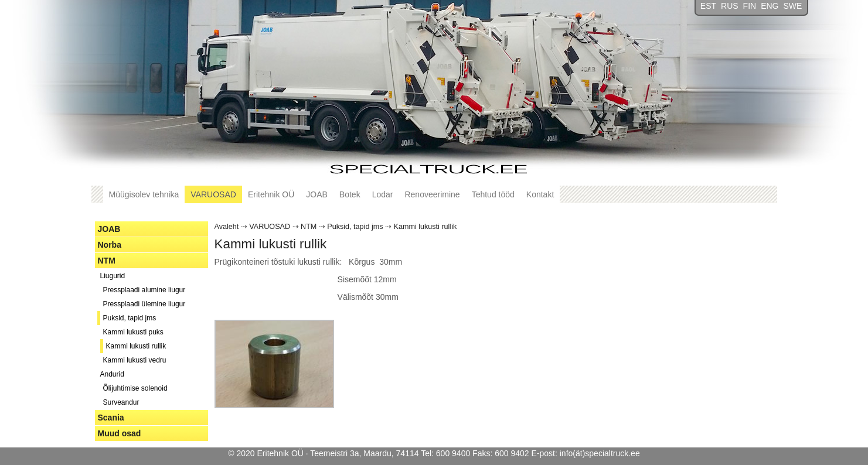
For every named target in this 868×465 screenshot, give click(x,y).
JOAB (109, 229)
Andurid (112, 374)
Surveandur (121, 402)
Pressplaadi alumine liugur (144, 290)
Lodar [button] (383, 194)
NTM (107, 261)
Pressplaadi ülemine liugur (144, 304)
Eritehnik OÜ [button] (271, 194)
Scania (111, 418)
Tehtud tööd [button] (493, 194)
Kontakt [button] (540, 194)
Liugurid (113, 276)
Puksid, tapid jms (130, 318)
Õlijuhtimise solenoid (135, 388)
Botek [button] (350, 194)
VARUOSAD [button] (213, 194)
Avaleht (227, 227)
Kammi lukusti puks (133, 332)
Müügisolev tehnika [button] (144, 194)
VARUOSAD (270, 227)
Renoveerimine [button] (432, 194)
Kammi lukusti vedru (135, 360)
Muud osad (120, 433)
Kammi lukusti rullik (136, 346)
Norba (110, 245)
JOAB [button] (317, 194)
